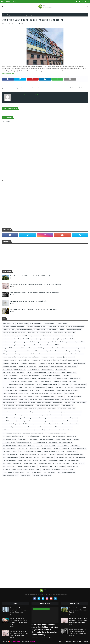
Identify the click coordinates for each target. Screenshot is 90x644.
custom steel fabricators (39, 372)
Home (2, 2)
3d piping (62, 330)
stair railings (49, 430)
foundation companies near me (11, 381)
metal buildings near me (68, 400)
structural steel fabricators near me (12, 464)
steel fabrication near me (66, 442)
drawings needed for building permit (51, 375)
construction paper (37, 360)
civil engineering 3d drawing (73, 351)
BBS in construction (69, 339)
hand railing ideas (41, 388)
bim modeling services (78, 348)
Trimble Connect (46, 470)
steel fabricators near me (9, 445)
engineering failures (31, 378)
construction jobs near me (10, 360)
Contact (14, 2)
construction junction (24, 360)
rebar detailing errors (44, 418)
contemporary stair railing (10, 366)
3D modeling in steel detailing (24, 330)
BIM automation (66, 348)
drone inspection (67, 375)
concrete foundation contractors (75, 354)
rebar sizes (56, 421)
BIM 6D (58, 348)
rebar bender (66, 415)
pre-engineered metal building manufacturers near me (31, 412)
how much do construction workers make (67, 391)
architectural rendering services (43, 336)
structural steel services (30, 464)
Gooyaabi (32, 641)
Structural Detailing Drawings (61, 448)
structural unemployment (9, 467)
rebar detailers (7, 418)
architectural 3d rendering (25, 336)
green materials (23, 388)
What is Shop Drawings (50, 473)
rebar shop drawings (46, 421)
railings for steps (23, 415)
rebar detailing (17, 418)
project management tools (10, 415)
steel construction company (10, 439)
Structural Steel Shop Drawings (61, 464)
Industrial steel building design (73, 397)
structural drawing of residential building (54, 451)
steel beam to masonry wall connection (56, 433)
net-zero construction (8, 406)
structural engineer (72, 451)
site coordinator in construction (70, 424)
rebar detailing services (9, 421)
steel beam (69, 430)
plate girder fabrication (9, 412)
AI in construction (58, 333)
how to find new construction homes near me (14, 397)
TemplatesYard (16, 641)
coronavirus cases (43, 366)
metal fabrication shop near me (27, 403)
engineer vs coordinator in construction (13, 378)
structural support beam (78, 464)
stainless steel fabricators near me (63, 427)
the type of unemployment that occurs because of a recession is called (21, 470)
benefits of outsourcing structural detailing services (16, 345)
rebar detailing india (57, 418)
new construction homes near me (25, 406)
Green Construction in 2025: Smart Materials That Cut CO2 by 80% (30, 276)
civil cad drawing (59, 351)
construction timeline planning (29, 363)
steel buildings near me (59, 436)
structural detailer (46, 448)
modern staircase (82, 403)
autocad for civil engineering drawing (53, 339)
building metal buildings (32, 351)
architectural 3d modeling (9, 336)
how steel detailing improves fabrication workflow (16, 394)
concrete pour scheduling (9, 357)
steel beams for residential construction (13, 436)
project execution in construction (73, 412)
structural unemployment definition (27, 467)
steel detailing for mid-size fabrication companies (52, 439)
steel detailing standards (40, 442)
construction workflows (79, 363)
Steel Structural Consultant (11, 24)
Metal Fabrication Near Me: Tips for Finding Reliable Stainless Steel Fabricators (34, 293)
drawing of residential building (11, 375)
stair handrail (40, 430)
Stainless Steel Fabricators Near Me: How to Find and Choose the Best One (18, 610)
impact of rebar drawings (48, 397)
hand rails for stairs (61, 388)
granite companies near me (50, 384)
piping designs (42, 409)
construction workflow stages (64, 363)
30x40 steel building (62, 324)
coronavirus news (7, 369)
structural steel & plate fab (56, 454)
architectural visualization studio (11, 339)
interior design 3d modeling (10, 400)
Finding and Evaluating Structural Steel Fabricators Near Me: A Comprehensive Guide (18, 622)
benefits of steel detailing (54, 345)
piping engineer (62, 409)
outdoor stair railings (67, 406)
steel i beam (31, 445)
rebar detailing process (71, 418)
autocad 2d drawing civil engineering (31, 339)
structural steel (42, 454)
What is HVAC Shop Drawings (34, 473)
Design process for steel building (57, 372)
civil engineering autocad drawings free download (16, 354)
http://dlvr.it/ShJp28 (8, 73)
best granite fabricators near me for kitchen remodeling (17, 348)
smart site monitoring (30, 427)
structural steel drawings (40, 460)
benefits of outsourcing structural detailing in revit (40, 342)
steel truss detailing (63, 445)
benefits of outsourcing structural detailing (14, 342)
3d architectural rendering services (36, 327)
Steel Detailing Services (9, 442)
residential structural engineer (11, 424)
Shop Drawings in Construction (52, 424)
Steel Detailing (33, 439)
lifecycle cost (33, 400)
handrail (70, 388)
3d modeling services (39, 330)
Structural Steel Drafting (25, 460)
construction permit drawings (52, 360)
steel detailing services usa (24, 442)
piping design (33, 409)
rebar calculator (76, 415)
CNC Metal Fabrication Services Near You (54, 354)
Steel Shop (40, 445)
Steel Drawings (53, 442)
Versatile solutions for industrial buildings (14, 473)
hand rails (51, 388)
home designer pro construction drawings (30, 391)
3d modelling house (52, 330)
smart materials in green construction (12, 427)
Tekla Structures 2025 (72, 467)
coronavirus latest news (57, 366)
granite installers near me (10, 388)
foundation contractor (27, 381)
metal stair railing (58, 403)
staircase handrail (59, 430)
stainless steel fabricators (45, 427)
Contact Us (85, 641)
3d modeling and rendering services (75, 327)
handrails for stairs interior (10, 391)
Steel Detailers (23, 439)
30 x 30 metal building (8, 324)
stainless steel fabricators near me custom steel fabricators (18, 430)
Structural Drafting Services (10, 451)
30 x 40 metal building (22, 324)
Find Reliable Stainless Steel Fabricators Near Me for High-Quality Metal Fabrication (36, 284)
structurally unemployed (45, 467)
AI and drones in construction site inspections (40, 333)
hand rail (32, 388)
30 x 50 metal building (36, 324)
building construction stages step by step (13, 351)
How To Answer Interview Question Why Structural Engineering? (47, 394)
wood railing (36, 476)
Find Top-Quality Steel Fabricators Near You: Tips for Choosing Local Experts (33, 309)
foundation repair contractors (33, 384)
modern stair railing (70, 403)
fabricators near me (75, 378)
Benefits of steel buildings (38, 345)
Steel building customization (33, 436)
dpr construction (72, 372)
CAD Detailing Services (47, 351)
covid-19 (29, 372)
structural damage (35, 448)
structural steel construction (63, 457)
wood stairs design (46, 476)
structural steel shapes (45, 464)
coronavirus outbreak (20, 369)
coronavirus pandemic (34, 369)
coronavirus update (61, 369)
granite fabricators (64, 384)
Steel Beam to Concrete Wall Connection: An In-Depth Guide (29, 301)
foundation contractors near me (43, 381)
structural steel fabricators (72, 460)
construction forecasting (48, 357)
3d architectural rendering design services (14, 327)
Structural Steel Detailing (9, 460)
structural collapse (22, 448)
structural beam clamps (9, 448)
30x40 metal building (49, 324)
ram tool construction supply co (38, 415)
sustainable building (59, 467)
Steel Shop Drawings (50, 445)
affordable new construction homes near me (14, 333)
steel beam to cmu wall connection (12, 433)
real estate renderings (54, 415)
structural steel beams (48, 457)
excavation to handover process (46, 378)
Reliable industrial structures (69, 421)
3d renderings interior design (74, 330)
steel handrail (22, 445)
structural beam (75, 445)
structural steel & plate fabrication (74, 454)
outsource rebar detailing (9, 409)
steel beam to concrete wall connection (33, 433)
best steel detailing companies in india (44, 348)
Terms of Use (68, 641)
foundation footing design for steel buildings (65, 381)
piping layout (72, 409)
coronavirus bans (32, 366)
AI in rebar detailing (70, 333)
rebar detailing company (29, 418)
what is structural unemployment (66, 473)
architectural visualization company (62, 336)
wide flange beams (25, 476)
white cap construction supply (10, 476)
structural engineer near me (10, 454)
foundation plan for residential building (13, 384)
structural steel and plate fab (10, 457)
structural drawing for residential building (30, 451)
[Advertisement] (45, 176)
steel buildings (46, 436)
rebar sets (35, 421)
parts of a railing (23, 409)
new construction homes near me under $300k (48, 406)
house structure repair (49, 391)
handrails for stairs (80, 388)
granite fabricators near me (79, 384)
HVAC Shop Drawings (34, 397)
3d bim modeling (51, 327)
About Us (8, 2)
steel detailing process (73, 439)
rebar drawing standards (24, 421)
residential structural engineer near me (31, 424)
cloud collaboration (36, 354)
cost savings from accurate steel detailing (13, 372)
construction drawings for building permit (29, 357)
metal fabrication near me (10, 403)
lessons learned (23, 400)
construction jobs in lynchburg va (65, 357)
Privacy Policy (77, 641)
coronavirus (22, 366)
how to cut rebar (70, 394)
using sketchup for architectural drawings (63, 470)
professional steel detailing (55, 412)
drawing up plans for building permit (30, 375)
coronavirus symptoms (48, 369)
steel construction (72, 436)
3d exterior (61, 327)
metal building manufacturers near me (49, 400)
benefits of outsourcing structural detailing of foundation (70, 342)
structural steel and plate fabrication (30, 457)
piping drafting (52, 409)
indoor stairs (60, 397)
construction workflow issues (46, 363)
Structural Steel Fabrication (56, 460)
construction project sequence (11, 363)
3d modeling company (8, 330)
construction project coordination (70, 360)
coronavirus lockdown (71, 366)
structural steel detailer (79, 457)
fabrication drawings (62, 378)
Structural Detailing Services (78, 448)
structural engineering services (28, 454)
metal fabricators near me (44, 403)
